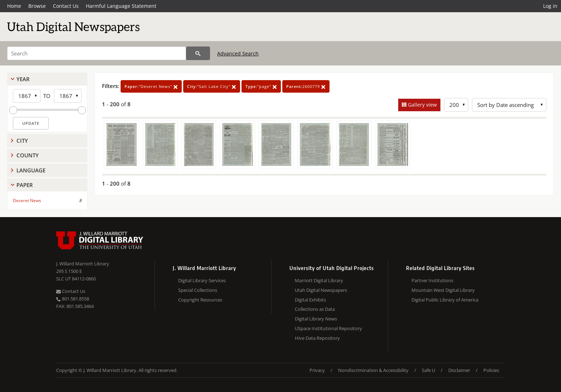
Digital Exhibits (310, 300)
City (22, 141)
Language (31, 170)
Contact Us (66, 6)
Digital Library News (316, 319)
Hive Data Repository (317, 338)
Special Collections (198, 290)
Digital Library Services (202, 280)
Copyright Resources (200, 300)
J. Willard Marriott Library (83, 264)
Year (23, 79)
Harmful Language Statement (121, 6)
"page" (261, 86)
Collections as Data (315, 309)
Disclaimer (459, 370)
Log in (550, 6)
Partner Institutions (432, 280)
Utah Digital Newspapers (321, 290)
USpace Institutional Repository (328, 328)
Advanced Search (238, 53)
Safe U (428, 370)
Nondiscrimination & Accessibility (373, 370)
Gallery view (422, 105)
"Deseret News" (151, 86)
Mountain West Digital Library (443, 290)
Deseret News (27, 200)
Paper (25, 185)
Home (14, 6)
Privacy (317, 370)
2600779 (306, 86)
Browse (37, 6)
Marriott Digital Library (319, 280)
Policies (491, 370)
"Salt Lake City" (212, 86)
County (28, 155)
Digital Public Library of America (445, 300)
